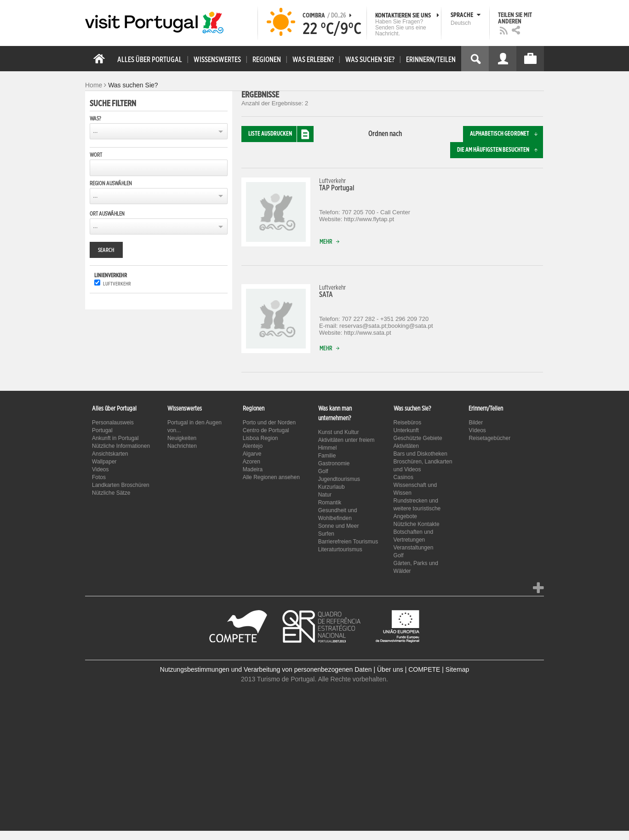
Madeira (253, 469)
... (95, 131)
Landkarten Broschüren (121, 485)
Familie (327, 456)
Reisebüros (408, 423)
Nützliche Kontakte (417, 524)
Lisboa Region (260, 438)
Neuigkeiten (182, 438)
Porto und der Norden (269, 423)
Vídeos (477, 430)
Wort (96, 155)
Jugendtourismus (339, 479)
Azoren (252, 462)
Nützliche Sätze (111, 493)
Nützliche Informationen (121, 446)
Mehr (332, 242)
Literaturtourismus (340, 549)
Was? (95, 119)
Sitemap (457, 669)
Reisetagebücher (489, 438)
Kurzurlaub (332, 487)
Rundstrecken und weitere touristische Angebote (417, 509)
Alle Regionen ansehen (271, 477)
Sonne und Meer (339, 526)
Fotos (99, 477)
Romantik (330, 503)
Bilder (476, 423)
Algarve (252, 454)
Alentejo (253, 446)
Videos (100, 469)
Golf (323, 471)
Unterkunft (406, 430)
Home (94, 85)
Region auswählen (111, 183)
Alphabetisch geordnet (506, 134)
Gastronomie (334, 463)
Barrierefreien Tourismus (348, 542)
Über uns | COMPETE (409, 669)
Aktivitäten (406, 446)
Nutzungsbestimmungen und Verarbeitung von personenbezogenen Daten (266, 669)
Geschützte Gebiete (418, 438)
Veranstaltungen (414, 548)
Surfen (326, 534)
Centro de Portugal (266, 430)
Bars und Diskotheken (420, 454)
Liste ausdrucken (281, 134)
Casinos (403, 477)
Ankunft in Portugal (115, 438)
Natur (325, 495)
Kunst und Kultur (339, 432)
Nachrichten (182, 446)
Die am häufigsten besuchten (500, 150)
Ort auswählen (107, 214)
